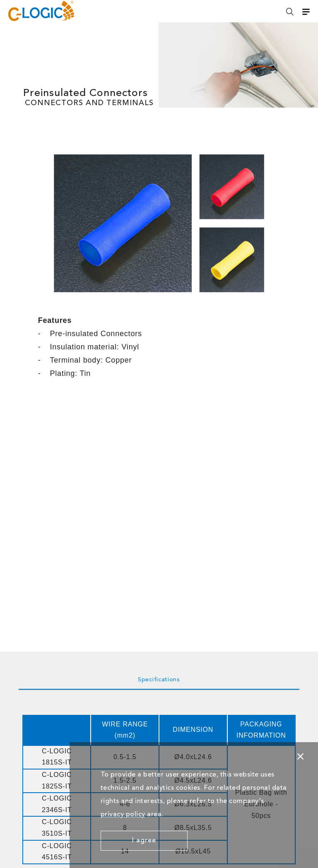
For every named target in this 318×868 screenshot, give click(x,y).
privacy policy (123, 815)
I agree (144, 841)
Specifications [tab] (159, 680)
